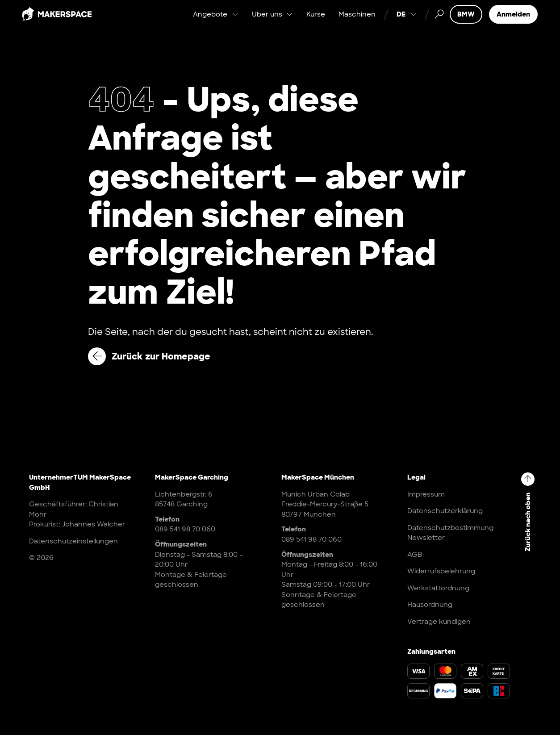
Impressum (426, 494)
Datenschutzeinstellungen (73, 541)
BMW (466, 22)
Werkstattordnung (438, 588)
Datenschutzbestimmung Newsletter (450, 533)
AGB (415, 555)
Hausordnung (430, 605)
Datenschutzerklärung (445, 511)
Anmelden (513, 22)
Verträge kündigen (439, 622)
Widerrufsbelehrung (441, 571)
